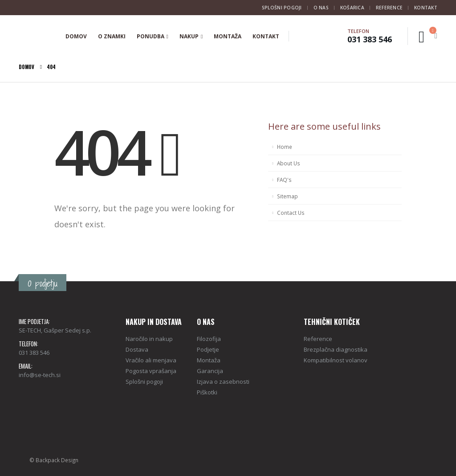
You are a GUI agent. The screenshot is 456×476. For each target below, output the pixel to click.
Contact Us (291, 213)
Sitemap (287, 196)
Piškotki (207, 392)
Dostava (137, 349)
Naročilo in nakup (149, 339)
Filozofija (209, 339)
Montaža (228, 36)
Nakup (189, 36)
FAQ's (284, 180)
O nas (321, 8)
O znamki (112, 36)
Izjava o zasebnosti (223, 382)
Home (285, 147)
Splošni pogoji (282, 8)
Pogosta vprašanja (151, 371)
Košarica (352, 8)
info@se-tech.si (40, 375)
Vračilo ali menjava (151, 360)
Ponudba (151, 36)
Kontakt (426, 8)
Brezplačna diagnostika (336, 349)
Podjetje (208, 349)
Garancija (210, 371)
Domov (76, 36)
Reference (389, 8)
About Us (289, 163)
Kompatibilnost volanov (336, 360)
